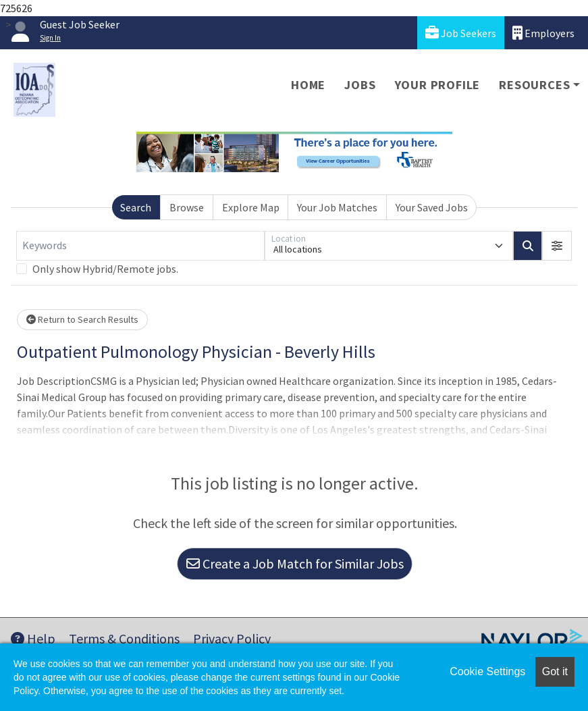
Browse (187, 207)
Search (136, 207)
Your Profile (438, 85)
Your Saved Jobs (432, 207)
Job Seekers (461, 33)
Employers (543, 33)
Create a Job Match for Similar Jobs (295, 563)
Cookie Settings (487, 671)
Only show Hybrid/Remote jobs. (105, 269)
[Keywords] (140, 246)
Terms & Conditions (124, 638)
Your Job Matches (337, 207)
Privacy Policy (232, 638)
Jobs (360, 85)
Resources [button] (534, 85)
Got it (555, 671)
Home (308, 85)
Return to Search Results (82, 319)
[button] (557, 246)
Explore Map (251, 207)
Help (33, 638)
